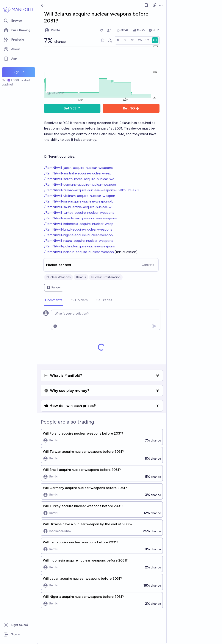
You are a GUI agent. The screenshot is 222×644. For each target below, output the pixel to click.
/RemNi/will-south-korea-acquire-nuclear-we (79, 179)
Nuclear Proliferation (106, 277)
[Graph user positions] (110, 40)
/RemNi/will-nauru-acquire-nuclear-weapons (79, 241)
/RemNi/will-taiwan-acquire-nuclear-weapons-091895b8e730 (92, 190)
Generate (148, 265)
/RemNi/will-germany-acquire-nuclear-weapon (80, 184)
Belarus (81, 277)
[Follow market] (146, 5)
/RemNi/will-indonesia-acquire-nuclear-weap (79, 224)
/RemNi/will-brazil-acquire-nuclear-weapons (78, 229)
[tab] (54, 300)
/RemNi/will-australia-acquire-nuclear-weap (78, 173)
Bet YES (72, 108)
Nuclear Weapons (59, 277)
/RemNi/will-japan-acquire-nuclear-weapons (78, 168)
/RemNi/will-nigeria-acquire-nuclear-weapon (78, 235)
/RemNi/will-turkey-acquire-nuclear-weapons (79, 213)
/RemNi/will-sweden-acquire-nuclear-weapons (81, 218)
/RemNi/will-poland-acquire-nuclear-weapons (80, 246)
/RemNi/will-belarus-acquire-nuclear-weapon (79, 252)
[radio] (119, 40)
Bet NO (131, 108)
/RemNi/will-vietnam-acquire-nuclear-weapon (80, 196)
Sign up (19, 72)
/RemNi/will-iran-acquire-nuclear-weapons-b (79, 201)
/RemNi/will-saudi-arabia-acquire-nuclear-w (78, 207)
